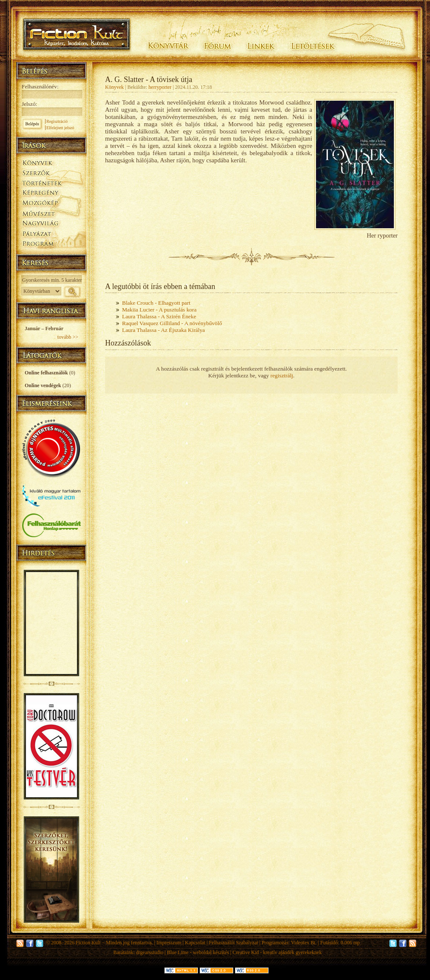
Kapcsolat (195, 943)
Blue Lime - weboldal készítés (198, 952)
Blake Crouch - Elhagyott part (156, 303)
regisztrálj (282, 375)
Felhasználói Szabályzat (234, 943)
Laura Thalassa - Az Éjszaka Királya (164, 330)
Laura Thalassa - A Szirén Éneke (159, 316)
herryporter (160, 87)
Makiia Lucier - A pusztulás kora (159, 310)
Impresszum (169, 943)
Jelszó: (29, 104)
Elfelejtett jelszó (60, 128)
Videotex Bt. (304, 943)
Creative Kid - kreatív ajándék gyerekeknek (277, 952)
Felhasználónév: (40, 86)
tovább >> (68, 337)
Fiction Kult (88, 943)
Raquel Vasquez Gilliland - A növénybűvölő (172, 323)
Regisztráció (57, 121)
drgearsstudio (150, 952)
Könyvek (114, 87)
